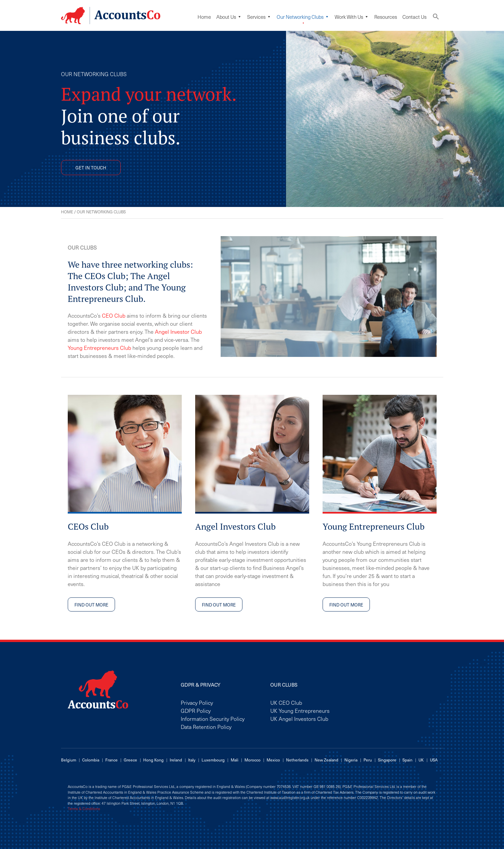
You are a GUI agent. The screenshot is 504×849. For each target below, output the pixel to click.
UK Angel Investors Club (299, 719)
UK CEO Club (286, 702)
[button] (436, 18)
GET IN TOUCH (91, 168)
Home (204, 17)
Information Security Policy (213, 719)
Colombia (91, 760)
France (111, 760)
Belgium (69, 760)
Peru (368, 760)
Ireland (176, 760)
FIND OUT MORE (91, 605)
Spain (407, 760)
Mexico (273, 760)
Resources (386, 17)
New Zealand (326, 760)
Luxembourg (213, 760)
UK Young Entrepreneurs (300, 710)
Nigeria (351, 760)
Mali (235, 760)
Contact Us (414, 17)
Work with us (352, 17)
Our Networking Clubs (303, 17)
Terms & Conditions (84, 809)
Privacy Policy (197, 702)
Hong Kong (153, 760)
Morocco (253, 760)
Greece (130, 760)
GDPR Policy (196, 710)
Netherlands (297, 760)
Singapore (387, 760)
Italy (192, 760)
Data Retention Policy (206, 727)
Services (259, 17)
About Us (229, 17)
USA (434, 760)
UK (421, 760)
